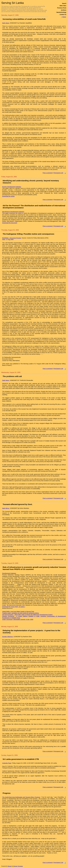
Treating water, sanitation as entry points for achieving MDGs (21, 613)
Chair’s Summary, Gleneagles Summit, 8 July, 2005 (18, 619)
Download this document (10, 223)
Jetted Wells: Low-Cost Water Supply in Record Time (18, 611)
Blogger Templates (18, 866)
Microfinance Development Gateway (13, 212)
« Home (64, 17)
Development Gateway (9, 573)
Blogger (10, 866)
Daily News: (6, 23)
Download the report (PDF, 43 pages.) (14, 607)
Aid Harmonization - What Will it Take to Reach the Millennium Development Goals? (27, 615)
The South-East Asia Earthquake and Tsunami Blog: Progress (21, 797)
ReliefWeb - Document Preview (12, 238)
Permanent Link (58, 173)
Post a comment (48, 173)
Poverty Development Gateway (12, 187)
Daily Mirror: (6, 508)
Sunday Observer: (8, 637)
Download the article (8, 196)
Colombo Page (7, 763)
